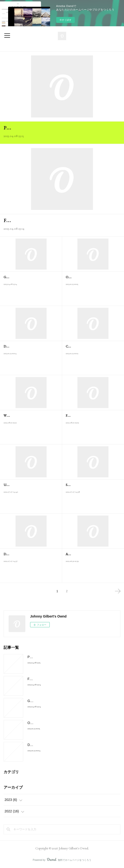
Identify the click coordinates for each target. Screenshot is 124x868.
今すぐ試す (65, 20)
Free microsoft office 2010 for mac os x (39, 220)
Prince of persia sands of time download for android (52, 128)
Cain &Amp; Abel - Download (85, 346)
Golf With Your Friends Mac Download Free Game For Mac (71, 701)
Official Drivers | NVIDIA (82, 277)
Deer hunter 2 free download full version (29, 554)
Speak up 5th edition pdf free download (90, 485)
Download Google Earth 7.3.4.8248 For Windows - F (66, 745)
